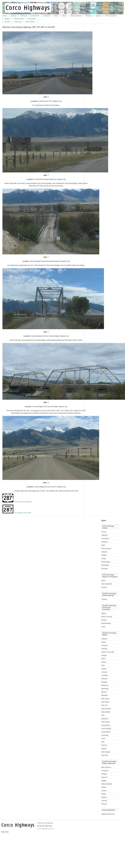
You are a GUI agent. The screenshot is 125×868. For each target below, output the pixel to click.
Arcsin (52, 829)
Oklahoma (105, 719)
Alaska (103, 642)
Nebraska (104, 695)
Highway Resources (108, 814)
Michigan (104, 682)
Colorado (104, 649)
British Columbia (107, 617)
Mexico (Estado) (107, 784)
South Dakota (106, 732)
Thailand (104, 599)
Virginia (104, 749)
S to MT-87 (18, 502)
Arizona (14, 16)
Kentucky (104, 672)
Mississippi (105, 689)
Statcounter (5, 832)
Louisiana (104, 675)
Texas (103, 739)
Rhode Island (19, 19)
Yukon (103, 627)
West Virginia (106, 752)
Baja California (106, 767)
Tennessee (105, 735)
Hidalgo (104, 781)
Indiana (104, 662)
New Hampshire (111, 16)
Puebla (104, 794)
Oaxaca (104, 791)
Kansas (104, 669)
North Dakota (106, 712)
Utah (103, 742)
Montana (89, 16)
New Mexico (105, 702)
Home (5, 16)
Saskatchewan (106, 623)
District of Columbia (108, 652)
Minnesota (105, 685)
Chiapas (104, 774)
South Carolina (106, 729)
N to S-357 (27, 513)
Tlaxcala (104, 801)
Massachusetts (76, 16)
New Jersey (105, 699)
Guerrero (104, 777)
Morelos (104, 787)
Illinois (103, 659)
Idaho (57, 16)
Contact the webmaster (44, 826)
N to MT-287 (27, 502)
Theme (39, 829)
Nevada (99, 16)
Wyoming (18, 22)
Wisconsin (105, 755)
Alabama (104, 639)
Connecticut (35, 16)
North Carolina (106, 709)
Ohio (103, 715)
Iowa (103, 665)
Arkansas (104, 645)
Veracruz (104, 804)
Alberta (104, 613)
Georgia (104, 655)
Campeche (105, 771)
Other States (30, 22)
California (24, 16)
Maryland (104, 679)
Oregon (7, 19)
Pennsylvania (106, 725)
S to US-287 (18, 513)
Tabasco (104, 797)
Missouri (104, 692)
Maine (65, 16)
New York (104, 705)
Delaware (47, 16)
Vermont (8, 22)
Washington (32, 19)
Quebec (104, 620)
